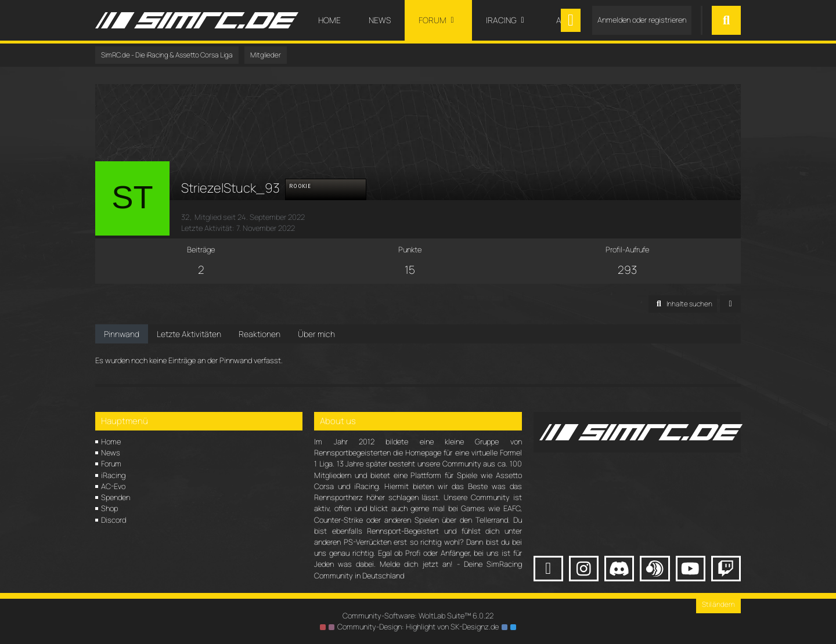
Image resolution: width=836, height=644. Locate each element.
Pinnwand (122, 334)
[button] (683, 304)
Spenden (116, 497)
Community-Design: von (418, 627)
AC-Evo (113, 486)
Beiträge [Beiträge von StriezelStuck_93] (201, 249)
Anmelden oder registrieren (642, 20)
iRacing (113, 475)
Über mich (316, 334)
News (111, 453)
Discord (113, 520)
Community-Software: (418, 616)
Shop (109, 508)
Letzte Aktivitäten (189, 334)
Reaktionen (260, 334)
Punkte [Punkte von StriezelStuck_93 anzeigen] (410, 249)
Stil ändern (718, 604)
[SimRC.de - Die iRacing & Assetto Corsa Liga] (197, 20)
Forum (111, 464)
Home (111, 442)
